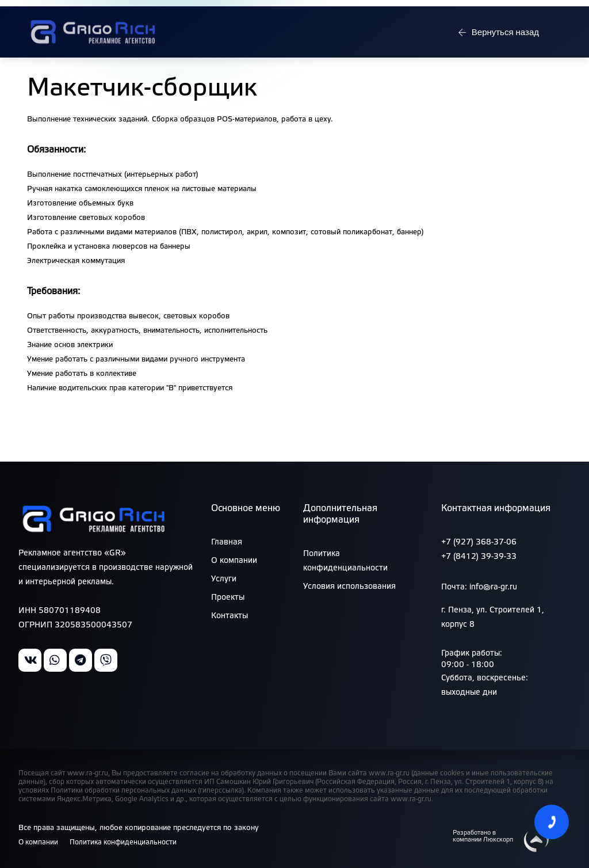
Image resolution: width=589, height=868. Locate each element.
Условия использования (349, 587)
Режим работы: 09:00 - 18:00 (88, 12)
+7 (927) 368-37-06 (479, 542)
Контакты (230, 616)
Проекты (228, 598)
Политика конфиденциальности (128, 842)
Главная (227, 542)
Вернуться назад (497, 50)
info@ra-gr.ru (535, 12)
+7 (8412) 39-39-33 (479, 557)
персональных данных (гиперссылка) (183, 791)
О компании (234, 561)
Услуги (224, 579)
